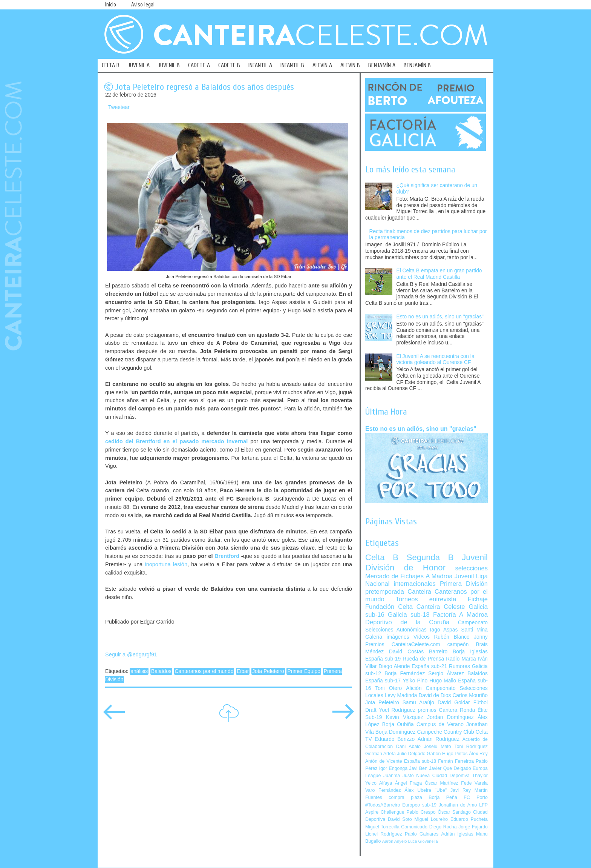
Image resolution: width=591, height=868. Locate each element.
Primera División (464, 584)
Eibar (243, 671)
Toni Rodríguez (471, 747)
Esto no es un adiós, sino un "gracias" (440, 317)
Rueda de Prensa (423, 659)
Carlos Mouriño (470, 695)
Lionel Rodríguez (384, 834)
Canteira (419, 592)
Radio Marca (461, 659)
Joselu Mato (438, 747)
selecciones (472, 568)
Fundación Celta (389, 607)
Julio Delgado (411, 754)
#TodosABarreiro (383, 805)
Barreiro (438, 652)
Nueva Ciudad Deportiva (443, 776)
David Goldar (454, 703)
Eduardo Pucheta (469, 819)
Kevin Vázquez (405, 717)
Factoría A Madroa (460, 615)
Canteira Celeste (441, 607)
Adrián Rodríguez (439, 739)
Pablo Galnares (422, 834)
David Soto (400, 819)
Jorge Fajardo (473, 827)
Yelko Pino (415, 681)
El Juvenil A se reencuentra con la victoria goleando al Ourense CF (436, 359)
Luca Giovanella (423, 841)
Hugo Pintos (455, 754)
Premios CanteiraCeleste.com (403, 644)
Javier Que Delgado (450, 768)
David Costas (406, 652)
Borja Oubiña (398, 724)
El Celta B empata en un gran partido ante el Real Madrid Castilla (439, 274)
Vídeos (422, 637)
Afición (414, 688)
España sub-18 (420, 761)
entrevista (443, 599)
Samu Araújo (418, 703)
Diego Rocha (443, 827)
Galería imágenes (387, 637)
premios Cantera (438, 710)
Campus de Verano (440, 724)
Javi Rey (461, 790)
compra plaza (405, 797)
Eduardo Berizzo (395, 739)
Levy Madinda (401, 695)
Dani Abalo (408, 747)
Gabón (434, 754)
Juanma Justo (398, 776)
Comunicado (414, 827)
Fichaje (478, 599)
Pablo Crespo (421, 812)
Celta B (382, 557)
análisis (139, 671)
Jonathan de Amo (458, 805)
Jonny (481, 637)
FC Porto (476, 797)
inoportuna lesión (166, 564)
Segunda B (430, 557)
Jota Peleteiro (268, 671)
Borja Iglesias (470, 652)
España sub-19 (383, 659)
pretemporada (385, 592)
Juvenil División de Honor (426, 562)
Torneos (407, 599)
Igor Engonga (393, 768)
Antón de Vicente (384, 761)
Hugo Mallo (443, 681)
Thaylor (480, 776)
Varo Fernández (383, 790)
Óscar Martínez (442, 783)
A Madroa (439, 576)
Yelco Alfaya (379, 783)
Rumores (459, 666)
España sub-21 (429, 666)
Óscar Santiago (454, 812)
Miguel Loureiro (431, 819)
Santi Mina (474, 630)
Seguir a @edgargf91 (131, 654)
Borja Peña (443, 797)
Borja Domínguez (396, 732)
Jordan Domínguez (450, 717)
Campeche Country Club (445, 732)
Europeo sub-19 (419, 805)
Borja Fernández (405, 674)
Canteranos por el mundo (204, 671)
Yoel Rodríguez (397, 710)
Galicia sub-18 (409, 615)
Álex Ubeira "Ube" (426, 790)
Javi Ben (418, 768)
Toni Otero (388, 688)
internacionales (415, 584)
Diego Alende (394, 666)
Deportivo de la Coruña (407, 622)
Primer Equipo (304, 671)
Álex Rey (478, 754)
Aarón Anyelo (395, 841)
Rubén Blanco (452, 637)
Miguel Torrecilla (382, 827)
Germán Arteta (380, 754)
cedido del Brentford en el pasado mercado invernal (176, 441)
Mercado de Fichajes (394, 576)
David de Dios (435, 695)
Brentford (227, 556)
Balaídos (161, 671)
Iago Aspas (444, 630)
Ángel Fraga (409, 783)
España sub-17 (383, 681)
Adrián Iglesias (457, 834)
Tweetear (119, 107)
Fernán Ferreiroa (456, 761)
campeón (458, 644)
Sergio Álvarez (446, 674)
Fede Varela (474, 783)
